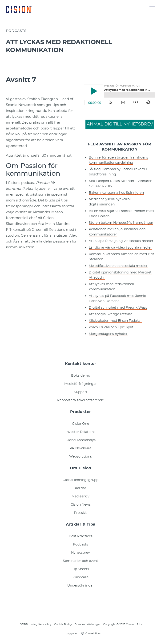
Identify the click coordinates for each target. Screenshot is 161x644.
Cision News (81, 505)
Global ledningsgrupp (80, 480)
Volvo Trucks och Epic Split (111, 327)
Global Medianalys (81, 440)
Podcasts (80, 545)
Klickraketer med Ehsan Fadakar (115, 321)
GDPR (24, 624)
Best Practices (81, 536)
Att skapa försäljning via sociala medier (121, 241)
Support (81, 392)
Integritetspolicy (41, 624)
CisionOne (80, 424)
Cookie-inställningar (87, 624)
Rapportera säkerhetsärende (80, 400)
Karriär (80, 488)
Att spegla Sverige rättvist (110, 314)
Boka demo (81, 376)
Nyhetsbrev (80, 553)
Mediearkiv (80, 496)
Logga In (70, 634)
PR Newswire (80, 448)
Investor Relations (80, 432)
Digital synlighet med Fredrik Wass (118, 308)
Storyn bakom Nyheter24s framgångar (121, 223)
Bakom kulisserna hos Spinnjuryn (116, 193)
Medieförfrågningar (80, 384)
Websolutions (80, 457)
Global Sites (91, 634)
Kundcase (80, 577)
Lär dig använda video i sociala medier (120, 248)
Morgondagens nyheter (108, 334)
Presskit (80, 513)
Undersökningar (81, 586)
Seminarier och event (80, 561)
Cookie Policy (63, 624)
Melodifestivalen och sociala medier (118, 266)
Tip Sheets (80, 569)
